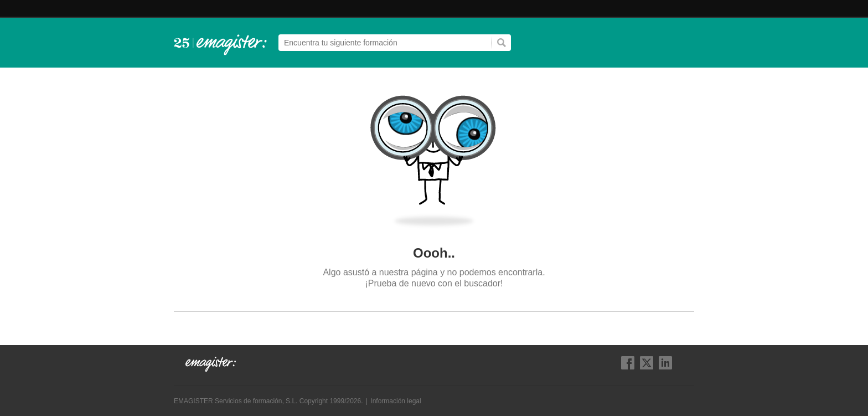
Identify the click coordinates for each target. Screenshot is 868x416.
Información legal (396, 401)
